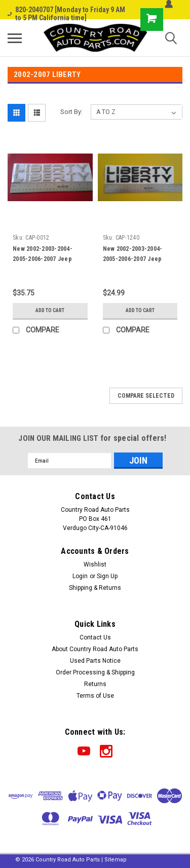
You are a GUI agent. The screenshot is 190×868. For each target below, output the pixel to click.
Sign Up (107, 576)
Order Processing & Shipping (95, 672)
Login (80, 576)
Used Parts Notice (95, 661)
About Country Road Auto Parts (95, 649)
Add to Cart (50, 310)
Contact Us (95, 637)
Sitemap (116, 860)
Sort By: (71, 112)
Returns (95, 684)
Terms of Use (95, 696)
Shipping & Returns (95, 588)
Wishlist (95, 564)
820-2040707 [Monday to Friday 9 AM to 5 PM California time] (66, 14)
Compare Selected (146, 396)
